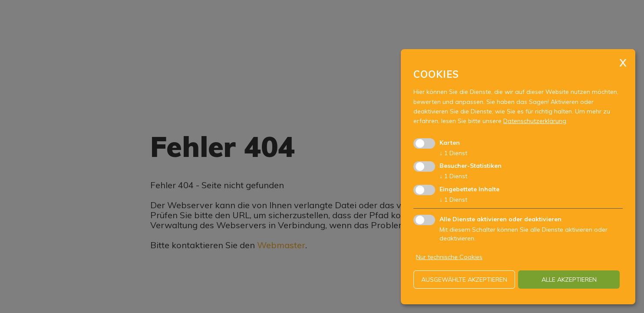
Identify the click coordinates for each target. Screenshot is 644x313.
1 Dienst (453, 153)
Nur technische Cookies (449, 257)
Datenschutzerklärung (535, 121)
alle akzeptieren (569, 280)
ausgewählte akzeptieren (464, 280)
